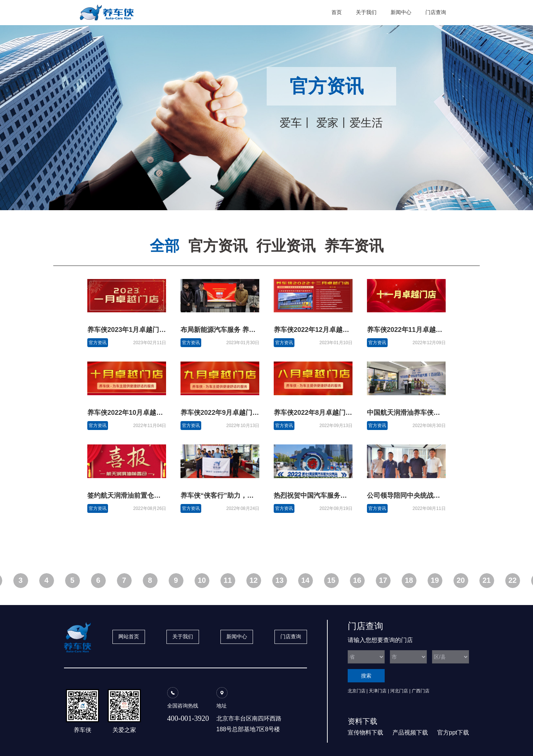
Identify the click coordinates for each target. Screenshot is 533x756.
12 (253, 580)
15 (331, 580)
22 (512, 580)
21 (486, 580)
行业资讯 (286, 246)
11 (227, 580)
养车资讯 (354, 246)
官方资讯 (218, 246)
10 (202, 580)
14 (305, 580)
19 (435, 580)
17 (383, 580)
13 (279, 580)
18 (409, 580)
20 (461, 580)
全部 (165, 246)
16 (357, 580)
